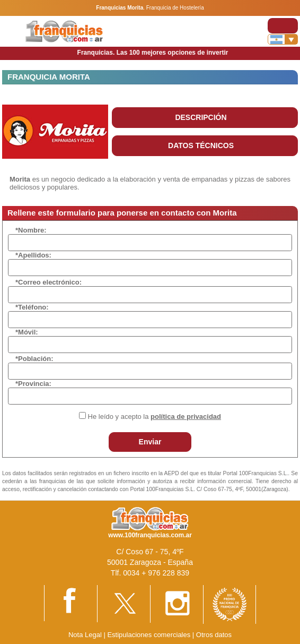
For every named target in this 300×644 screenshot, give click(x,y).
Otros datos (214, 635)
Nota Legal (85, 635)
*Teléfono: (32, 307)
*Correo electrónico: (48, 282)
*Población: (34, 359)
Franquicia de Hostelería (175, 8)
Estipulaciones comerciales (149, 635)
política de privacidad (186, 417)
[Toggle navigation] (283, 26)
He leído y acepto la (155, 417)
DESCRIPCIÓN (201, 117)
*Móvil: (27, 332)
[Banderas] (283, 39)
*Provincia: (33, 384)
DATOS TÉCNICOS (201, 145)
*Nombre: (31, 230)
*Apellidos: (33, 255)
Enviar (150, 442)
